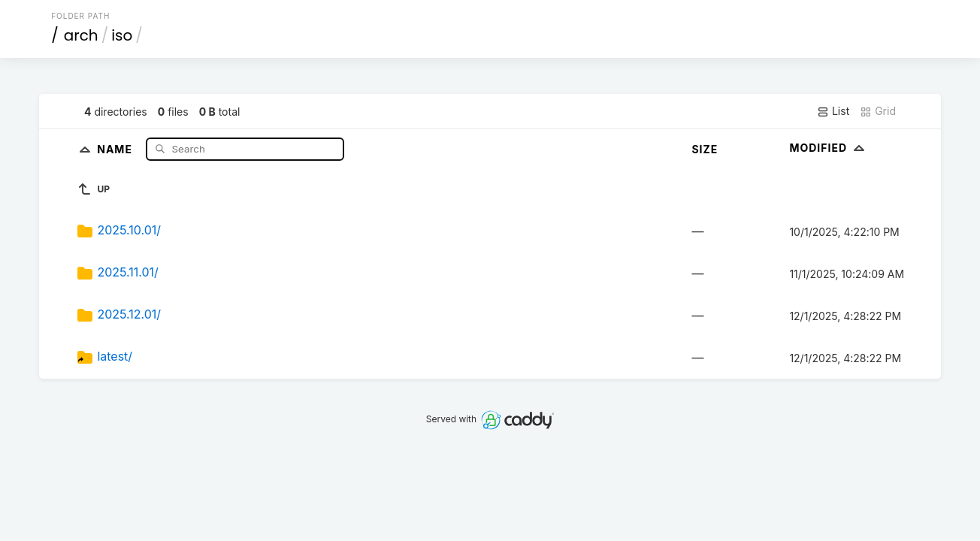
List (833, 111)
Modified (829, 148)
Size (705, 149)
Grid (878, 111)
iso (122, 35)
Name (116, 148)
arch (81, 35)
